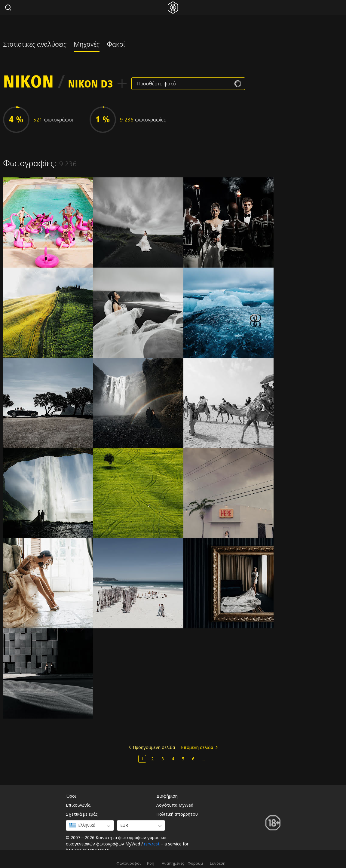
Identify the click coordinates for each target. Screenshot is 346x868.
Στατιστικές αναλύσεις (35, 45)
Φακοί (116, 45)
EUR (124, 825)
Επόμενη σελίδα (197, 747)
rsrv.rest (152, 844)
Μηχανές (87, 45)
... (204, 759)
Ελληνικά (82, 825)
